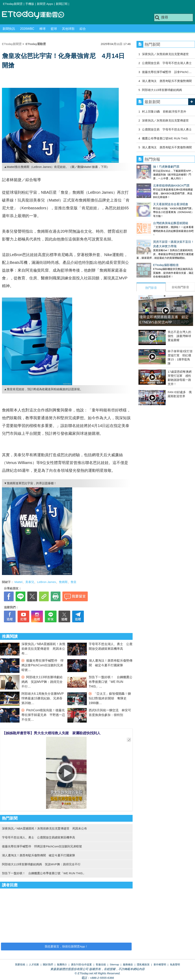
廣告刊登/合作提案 (82, 965)
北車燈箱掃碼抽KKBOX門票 (155, 182)
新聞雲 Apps (45, 4)
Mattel (18, 582)
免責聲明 (175, 965)
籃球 (54, 29)
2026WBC (27, 29)
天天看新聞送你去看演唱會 (154, 196)
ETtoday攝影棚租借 (149, 249)
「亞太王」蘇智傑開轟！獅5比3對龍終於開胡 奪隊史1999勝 (110, 698)
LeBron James (47, 582)
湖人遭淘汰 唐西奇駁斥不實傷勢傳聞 (167, 81)
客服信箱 (101, 965)
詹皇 (74, 582)
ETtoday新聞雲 (13, 4)
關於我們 (48, 965)
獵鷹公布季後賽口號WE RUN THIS (165, 138)
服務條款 (128, 965)
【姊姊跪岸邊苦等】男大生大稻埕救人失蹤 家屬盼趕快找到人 (51, 733)
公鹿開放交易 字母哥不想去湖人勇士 (167, 63)
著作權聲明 (160, 965)
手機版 (30, 4)
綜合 (83, 29)
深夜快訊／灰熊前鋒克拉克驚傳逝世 (165, 54)
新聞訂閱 (62, 4)
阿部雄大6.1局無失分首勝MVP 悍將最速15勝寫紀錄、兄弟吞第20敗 (44, 698)
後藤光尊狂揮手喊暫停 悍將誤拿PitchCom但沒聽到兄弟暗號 (43, 665)
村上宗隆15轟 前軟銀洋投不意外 (164, 111)
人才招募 (34, 965)
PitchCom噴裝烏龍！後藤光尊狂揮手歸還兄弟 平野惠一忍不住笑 (43, 715)
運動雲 (36, 15)
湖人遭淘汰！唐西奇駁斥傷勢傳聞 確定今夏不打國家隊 (39, 855)
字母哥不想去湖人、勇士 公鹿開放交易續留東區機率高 (39, 837)
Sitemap (114, 965)
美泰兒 (30, 582)
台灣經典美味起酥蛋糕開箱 (154, 211)
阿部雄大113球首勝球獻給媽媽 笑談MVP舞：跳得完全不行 (42, 682)
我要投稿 (20, 965)
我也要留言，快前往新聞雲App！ (66, 946)
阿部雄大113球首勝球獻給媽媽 (162, 90)
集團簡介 (62, 965)
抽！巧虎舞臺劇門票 (150, 167)
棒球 (43, 29)
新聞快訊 (9, 29)
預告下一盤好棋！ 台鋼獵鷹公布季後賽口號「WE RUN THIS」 (111, 682)
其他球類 (68, 29)
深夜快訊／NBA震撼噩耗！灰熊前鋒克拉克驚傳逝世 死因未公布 (43, 649)
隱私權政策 (143, 965)
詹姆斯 (63, 582)
